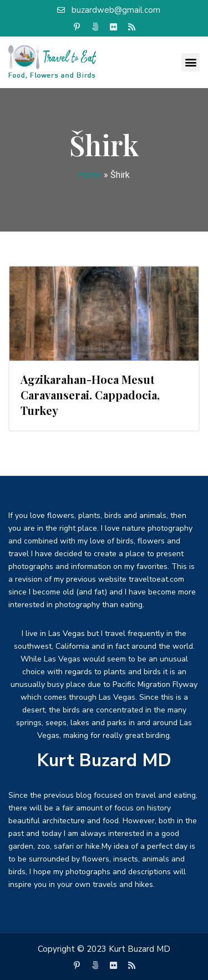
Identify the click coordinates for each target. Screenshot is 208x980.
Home (90, 175)
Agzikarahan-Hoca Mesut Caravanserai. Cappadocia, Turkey (90, 395)
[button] (191, 62)
